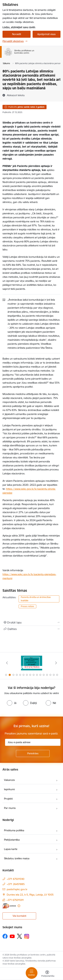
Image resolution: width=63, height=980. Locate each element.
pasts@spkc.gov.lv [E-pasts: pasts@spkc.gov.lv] (17, 889)
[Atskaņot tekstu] (16, 95)
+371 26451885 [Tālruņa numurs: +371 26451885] (16, 884)
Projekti (8, 799)
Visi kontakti (19, 916)
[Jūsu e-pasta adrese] (33, 742)
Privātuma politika (14, 830)
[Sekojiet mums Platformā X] (19, 936)
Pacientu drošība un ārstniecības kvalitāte (36, 599)
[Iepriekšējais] (7, 663)
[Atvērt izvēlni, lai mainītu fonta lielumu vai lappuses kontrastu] (47, 974)
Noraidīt (17, 34)
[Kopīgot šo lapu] (32, 629)
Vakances (9, 780)
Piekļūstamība (12, 840)
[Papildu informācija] (19, 906)
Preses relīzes (27, 606)
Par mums (10, 808)
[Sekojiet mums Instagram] (27, 936)
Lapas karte (11, 849)
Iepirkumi (9, 789)
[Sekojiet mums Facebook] (5, 936)
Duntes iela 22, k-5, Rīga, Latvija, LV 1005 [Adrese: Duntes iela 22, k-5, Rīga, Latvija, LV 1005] (30, 895)
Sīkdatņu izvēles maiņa (17, 858)
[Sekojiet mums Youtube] (12, 936)
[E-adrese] (9, 906)
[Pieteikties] (33, 753)
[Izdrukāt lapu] (32, 622)
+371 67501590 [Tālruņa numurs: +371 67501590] (16, 879)
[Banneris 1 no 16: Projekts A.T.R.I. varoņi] (32, 663)
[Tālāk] (56, 663)
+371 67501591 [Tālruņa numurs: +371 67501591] (15, 900)
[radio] (12, 703)
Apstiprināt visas (46, 34)
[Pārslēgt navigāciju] (32, 973)
